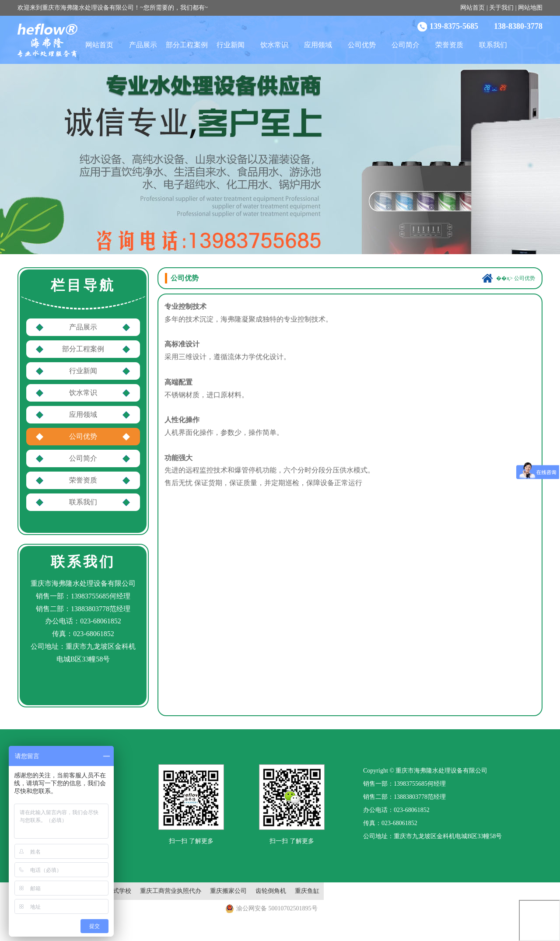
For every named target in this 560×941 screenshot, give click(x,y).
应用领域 (318, 45)
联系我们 (493, 45)
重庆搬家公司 (228, 891)
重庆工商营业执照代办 (171, 891)
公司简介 (406, 45)
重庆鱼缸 (307, 891)
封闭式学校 (116, 891)
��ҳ (503, 278)
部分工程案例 (187, 45)
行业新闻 (231, 45)
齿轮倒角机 (271, 891)
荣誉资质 (449, 45)
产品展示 (143, 45)
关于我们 (501, 8)
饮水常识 (274, 45)
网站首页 (472, 8)
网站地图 (530, 8)
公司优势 (362, 45)
